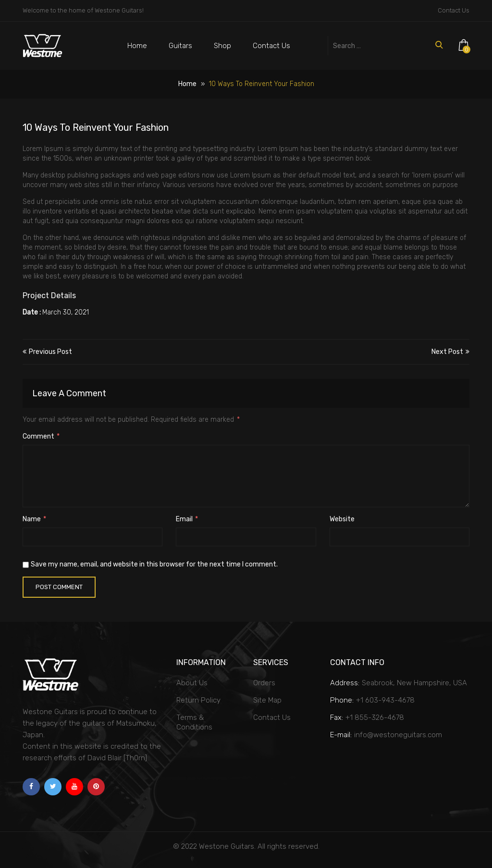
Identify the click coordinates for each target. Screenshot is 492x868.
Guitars (180, 46)
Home (137, 46)
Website (342, 519)
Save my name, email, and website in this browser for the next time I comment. (154, 564)
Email (187, 519)
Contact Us (454, 10)
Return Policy (198, 700)
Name (34, 519)
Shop (222, 46)
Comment (41, 436)
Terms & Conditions (194, 722)
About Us (192, 683)
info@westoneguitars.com (398, 735)
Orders (264, 683)
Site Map (267, 700)
